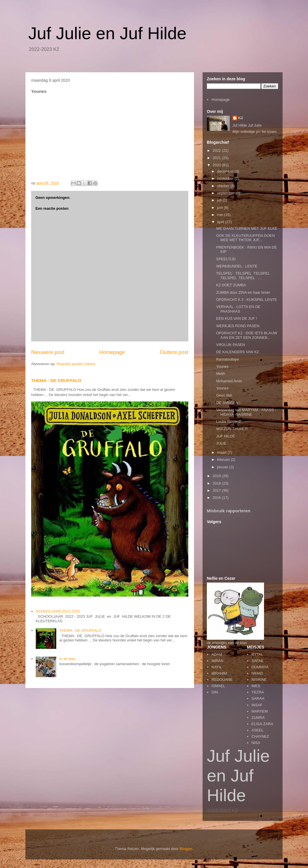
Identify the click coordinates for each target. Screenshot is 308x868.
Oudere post (174, 352)
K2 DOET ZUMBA (231, 285)
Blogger (186, 849)
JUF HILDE (225, 436)
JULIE (221, 443)
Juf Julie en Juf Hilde (107, 33)
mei (221, 215)
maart (222, 452)
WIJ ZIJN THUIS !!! (232, 429)
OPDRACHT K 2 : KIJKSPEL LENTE (246, 300)
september (226, 193)
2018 (217, 483)
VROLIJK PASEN (230, 345)
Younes (222, 366)
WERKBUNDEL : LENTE (237, 266)
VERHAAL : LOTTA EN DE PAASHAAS (238, 309)
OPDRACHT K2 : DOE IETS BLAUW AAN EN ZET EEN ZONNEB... (247, 335)
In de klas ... (69, 659)
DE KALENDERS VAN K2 (237, 352)
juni (221, 208)
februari (224, 460)
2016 (217, 498)
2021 (217, 158)
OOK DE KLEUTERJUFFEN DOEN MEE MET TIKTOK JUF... (245, 238)
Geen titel (224, 395)
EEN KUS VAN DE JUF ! (236, 318)
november (226, 178)
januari (223, 467)
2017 (217, 490)
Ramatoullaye (227, 359)
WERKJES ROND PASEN (238, 326)
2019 (217, 476)
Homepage (112, 352)
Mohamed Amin (229, 381)
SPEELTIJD (226, 259)
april (221, 222)
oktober (224, 186)
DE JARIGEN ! (228, 403)
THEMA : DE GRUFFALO (56, 380)
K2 (241, 118)
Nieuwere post (48, 352)
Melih (220, 374)
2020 (217, 165)
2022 (217, 150)
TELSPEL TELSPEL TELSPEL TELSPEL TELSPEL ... (243, 276)
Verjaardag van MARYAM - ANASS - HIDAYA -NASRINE (246, 412)
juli (220, 200)
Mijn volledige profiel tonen (255, 132)
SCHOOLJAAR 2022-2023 (58, 611)
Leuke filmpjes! (228, 422)
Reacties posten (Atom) (76, 364)
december (226, 171)
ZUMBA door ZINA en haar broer (243, 292)
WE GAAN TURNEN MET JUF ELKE (247, 228)
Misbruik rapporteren (229, 511)
